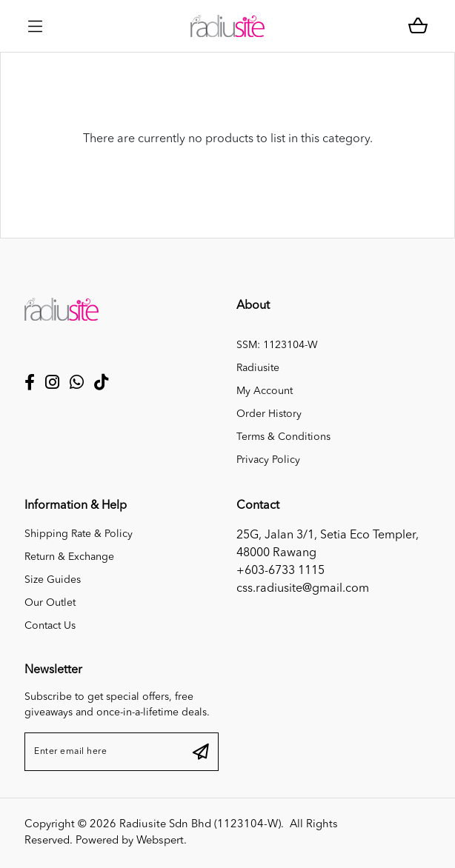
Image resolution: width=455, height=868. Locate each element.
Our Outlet (50, 603)
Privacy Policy (268, 460)
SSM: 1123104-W (277, 345)
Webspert (160, 841)
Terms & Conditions (283, 437)
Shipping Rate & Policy (79, 534)
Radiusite (258, 368)
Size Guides (53, 580)
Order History (269, 414)
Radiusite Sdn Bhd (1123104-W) (200, 825)
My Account (265, 391)
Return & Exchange (69, 557)
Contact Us (50, 626)
